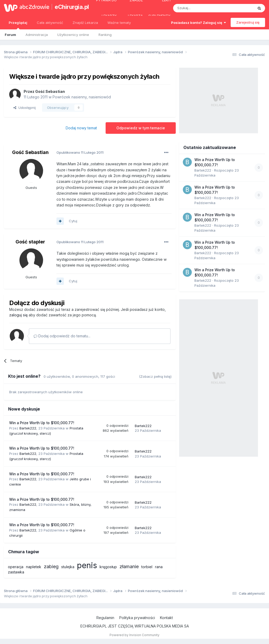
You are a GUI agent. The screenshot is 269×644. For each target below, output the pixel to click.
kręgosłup (108, 567)
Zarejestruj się (248, 22)
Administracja (37, 35)
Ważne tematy (119, 23)
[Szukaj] (200, 8)
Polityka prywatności (137, 618)
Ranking (105, 35)
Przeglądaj (18, 25)
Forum (10, 35)
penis (87, 565)
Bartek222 (28, 428)
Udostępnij (25, 108)
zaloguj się (18, 315)
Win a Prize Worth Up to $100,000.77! (42, 423)
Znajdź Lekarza (85, 23)
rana (159, 567)
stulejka (68, 567)
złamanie (129, 566)
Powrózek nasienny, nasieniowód (82, 97)
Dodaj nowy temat (81, 128)
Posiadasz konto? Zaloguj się (198, 23)
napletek (34, 567)
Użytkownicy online (73, 35)
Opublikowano (80, 152)
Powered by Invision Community (134, 635)
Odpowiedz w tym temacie (141, 128)
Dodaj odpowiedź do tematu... (62, 336)
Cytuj (73, 221)
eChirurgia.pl (69, 7)
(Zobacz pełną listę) (155, 376)
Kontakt (166, 618)
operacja (16, 567)
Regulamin (105, 618)
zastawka (16, 572)
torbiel (147, 567)
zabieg (51, 566)
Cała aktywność (50, 23)
